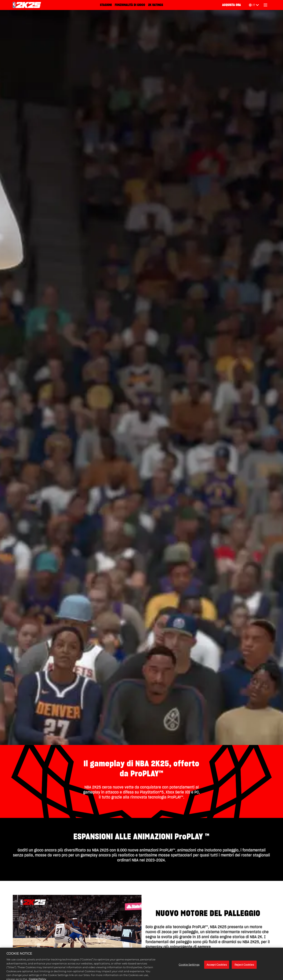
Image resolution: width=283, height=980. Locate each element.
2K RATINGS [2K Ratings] (156, 5)
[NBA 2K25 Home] (27, 5)
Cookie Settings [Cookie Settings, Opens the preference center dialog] (189, 967)
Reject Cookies (244, 967)
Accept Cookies (217, 967)
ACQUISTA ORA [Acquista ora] (232, 5)
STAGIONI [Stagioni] (106, 5)
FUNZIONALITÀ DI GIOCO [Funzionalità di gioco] (130, 5)
